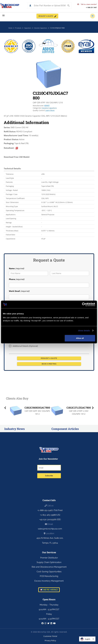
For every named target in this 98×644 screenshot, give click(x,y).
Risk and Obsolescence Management (49, 567)
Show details (84, 331)
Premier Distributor (49, 558)
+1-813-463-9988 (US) (50, 515)
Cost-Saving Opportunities (49, 572)
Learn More (50, 110)
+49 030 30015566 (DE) (50, 519)
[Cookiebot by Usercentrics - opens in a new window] (84, 304)
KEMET (47, 106)
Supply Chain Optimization (49, 562)
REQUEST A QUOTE (47, 16)
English (85, 639)
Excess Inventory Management (49, 581)
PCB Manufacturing (49, 576)
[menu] (4, 15)
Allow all (80, 338)
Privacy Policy (50, 641)
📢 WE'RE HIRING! (49, 590)
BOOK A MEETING (49, 364)
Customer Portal (50, 636)
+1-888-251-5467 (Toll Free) (50, 510)
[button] (30, 6)
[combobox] (87, 639)
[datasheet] (17, 148)
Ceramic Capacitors (49, 108)
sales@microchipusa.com (50, 529)
